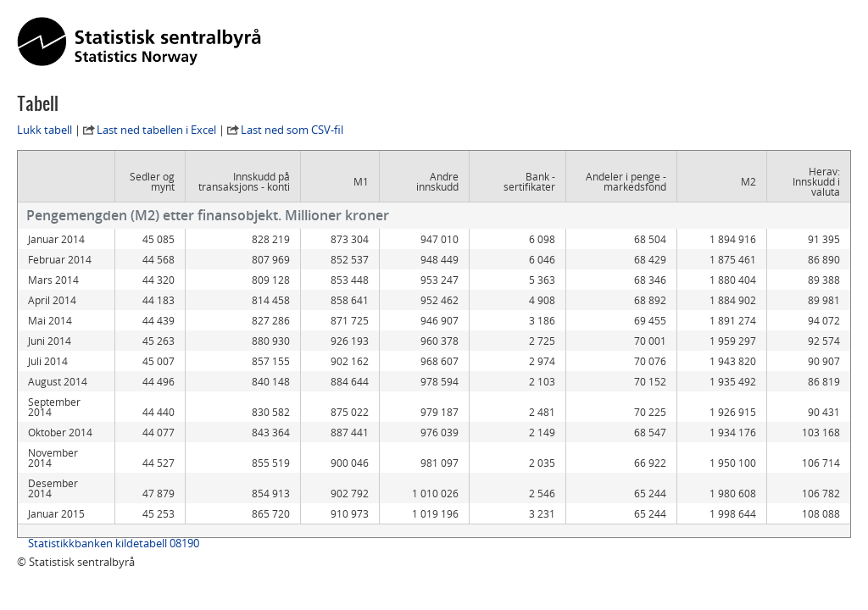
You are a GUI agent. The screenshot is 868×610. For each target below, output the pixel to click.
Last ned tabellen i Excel (156, 130)
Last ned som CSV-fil (292, 130)
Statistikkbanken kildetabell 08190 (114, 533)
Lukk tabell (45, 130)
